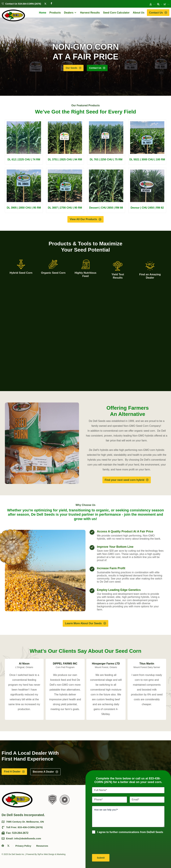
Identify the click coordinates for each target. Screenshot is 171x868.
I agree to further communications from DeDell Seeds (130, 832)
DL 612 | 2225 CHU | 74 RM (24, 161)
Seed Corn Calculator (116, 13)
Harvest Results (90, 13)
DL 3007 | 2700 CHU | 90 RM (65, 209)
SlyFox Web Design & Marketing (51, 855)
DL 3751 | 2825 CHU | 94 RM (65, 161)
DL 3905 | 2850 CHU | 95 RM (24, 209)
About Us (139, 13)
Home (43, 13)
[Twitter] (45, 3)
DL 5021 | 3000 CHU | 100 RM (147, 161)
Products (55, 13)
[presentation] (117, 844)
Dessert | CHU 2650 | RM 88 (106, 209)
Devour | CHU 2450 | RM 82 (147, 209)
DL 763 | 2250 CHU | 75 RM (106, 161)
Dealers (70, 13)
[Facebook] (51, 4)
